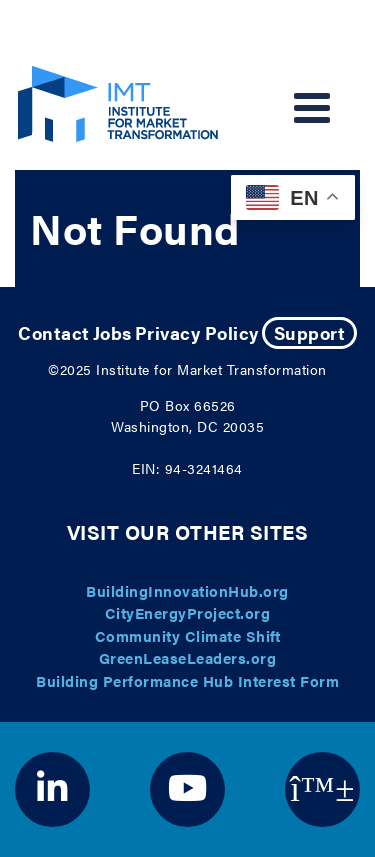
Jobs (112, 332)
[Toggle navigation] (312, 108)
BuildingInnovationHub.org (187, 590)
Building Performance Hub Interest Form (187, 680)
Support (310, 332)
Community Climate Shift (188, 635)
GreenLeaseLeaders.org (188, 657)
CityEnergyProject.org (188, 612)
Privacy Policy (197, 332)
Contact (54, 332)
